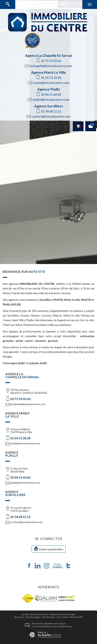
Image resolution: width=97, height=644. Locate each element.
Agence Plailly (49, 89)
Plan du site (19, 617)
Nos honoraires (49, 617)
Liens (59, 617)
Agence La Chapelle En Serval (48, 55)
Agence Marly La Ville (48, 72)
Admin (66, 617)
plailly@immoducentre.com (51, 100)
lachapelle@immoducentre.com (51, 66)
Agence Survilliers (49, 106)
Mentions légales (33, 617)
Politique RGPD (76, 617)
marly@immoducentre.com (51, 83)
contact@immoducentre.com (51, 116)
